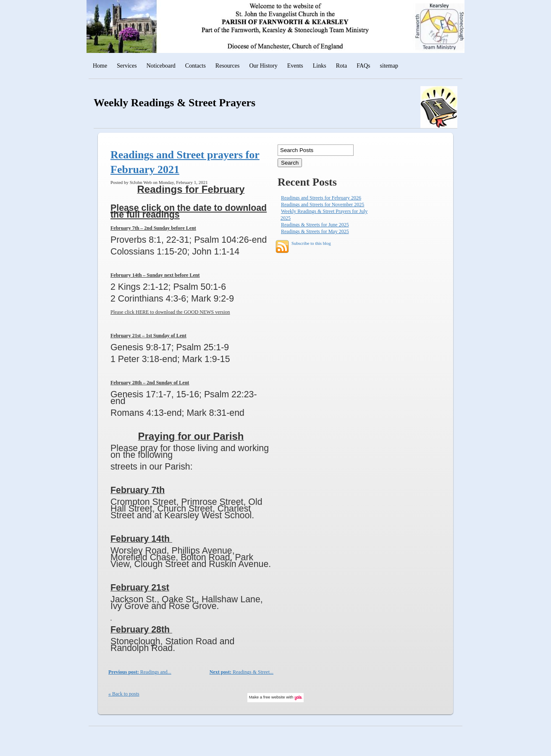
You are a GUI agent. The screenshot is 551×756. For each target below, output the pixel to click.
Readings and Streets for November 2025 (323, 205)
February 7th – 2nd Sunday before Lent (153, 228)
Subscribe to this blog (311, 244)
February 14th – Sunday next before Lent (155, 275)
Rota (341, 66)
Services (127, 66)
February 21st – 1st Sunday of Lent (148, 336)
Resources (228, 66)
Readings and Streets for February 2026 (321, 198)
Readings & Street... (241, 672)
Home (100, 66)
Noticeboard (161, 66)
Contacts (195, 66)
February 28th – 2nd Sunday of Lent (150, 383)
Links (320, 66)
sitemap (389, 66)
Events (295, 66)
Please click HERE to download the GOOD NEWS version (170, 312)
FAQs (363, 66)
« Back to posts (124, 694)
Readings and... (140, 672)
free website (274, 697)
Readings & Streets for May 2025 (315, 231)
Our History (263, 66)
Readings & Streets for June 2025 (315, 225)
